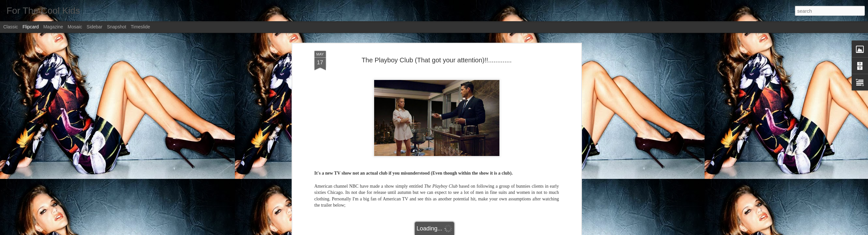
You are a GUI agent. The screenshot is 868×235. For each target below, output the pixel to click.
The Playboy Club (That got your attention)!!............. (436, 60)
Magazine (53, 27)
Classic (11, 27)
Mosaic (75, 27)
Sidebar (95, 27)
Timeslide (140, 27)
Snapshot (117, 27)
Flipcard (31, 27)
